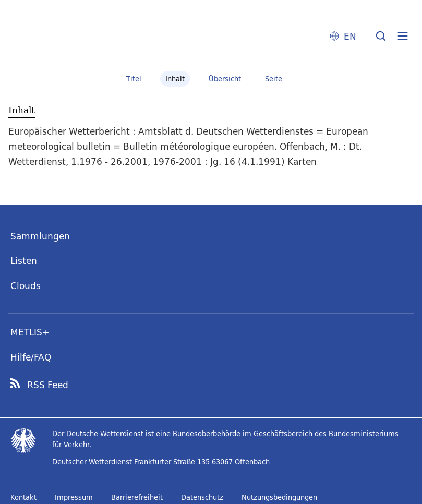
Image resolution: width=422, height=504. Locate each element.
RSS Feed (48, 385)
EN (350, 36)
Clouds (26, 286)
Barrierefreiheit (137, 497)
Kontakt (23, 497)
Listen (24, 261)
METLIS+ (30, 332)
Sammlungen (40, 236)
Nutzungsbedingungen (279, 497)
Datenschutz (202, 497)
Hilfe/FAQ (31, 357)
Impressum (74, 497)
